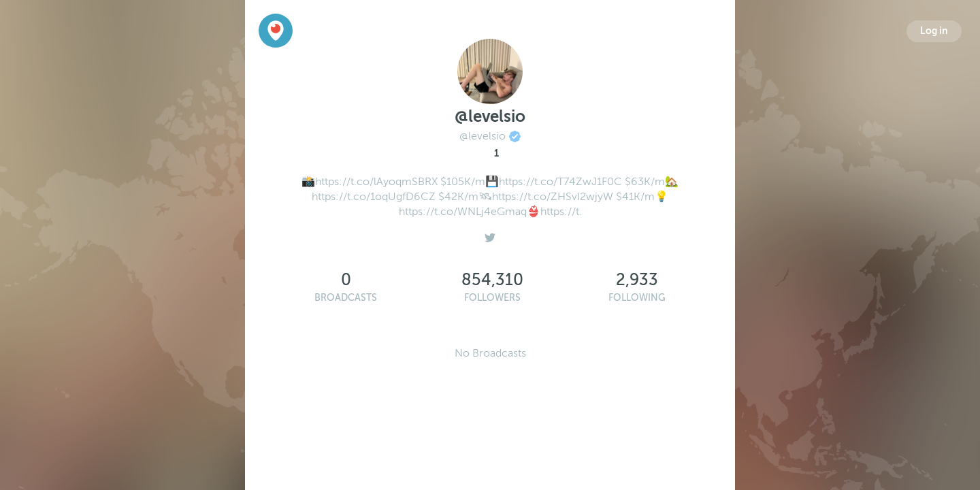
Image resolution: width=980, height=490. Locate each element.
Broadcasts (346, 298)
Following (637, 298)
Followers (492, 298)
